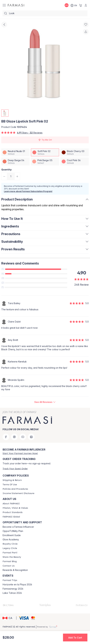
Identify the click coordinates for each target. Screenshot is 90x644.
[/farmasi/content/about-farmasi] (11, 504)
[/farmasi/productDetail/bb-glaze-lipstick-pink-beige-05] (45, 161)
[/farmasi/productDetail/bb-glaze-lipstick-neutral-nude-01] (15, 152)
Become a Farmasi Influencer (18, 527)
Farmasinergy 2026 (13, 589)
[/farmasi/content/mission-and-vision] (15, 508)
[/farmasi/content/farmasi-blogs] (10, 561)
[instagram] (14, 437)
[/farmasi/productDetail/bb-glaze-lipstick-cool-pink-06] (75, 161)
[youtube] (23, 437)
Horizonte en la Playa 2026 (17, 585)
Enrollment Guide (12, 535)
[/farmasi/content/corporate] (11, 517)
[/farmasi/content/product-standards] (13, 512)
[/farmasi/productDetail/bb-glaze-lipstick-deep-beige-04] (15, 161)
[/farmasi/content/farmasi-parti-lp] (10, 553)
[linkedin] (31, 437)
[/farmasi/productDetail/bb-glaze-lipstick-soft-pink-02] (45, 152)
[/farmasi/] (16, 5)
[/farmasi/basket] (81, 5)
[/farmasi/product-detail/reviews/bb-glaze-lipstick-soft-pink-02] (45, 402)
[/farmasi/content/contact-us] (9, 566)
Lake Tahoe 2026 (12, 593)
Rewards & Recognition (15, 570)
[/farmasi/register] (20, 453)
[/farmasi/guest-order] (15, 469)
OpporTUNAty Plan (13, 531)
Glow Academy (11, 540)
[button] (9, 618)
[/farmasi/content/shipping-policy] (12, 480)
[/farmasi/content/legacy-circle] (10, 548)
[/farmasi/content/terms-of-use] (10, 485)
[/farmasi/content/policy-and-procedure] (15, 489)
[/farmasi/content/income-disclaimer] (18, 493)
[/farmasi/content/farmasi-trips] (10, 580)
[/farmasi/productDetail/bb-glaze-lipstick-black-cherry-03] (75, 152)
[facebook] (6, 437)
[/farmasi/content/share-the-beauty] (12, 557)
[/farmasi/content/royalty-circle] (10, 544)
